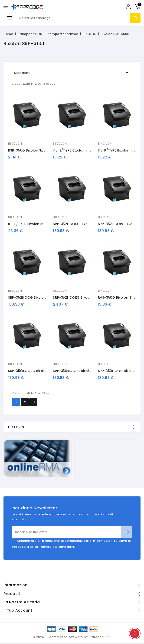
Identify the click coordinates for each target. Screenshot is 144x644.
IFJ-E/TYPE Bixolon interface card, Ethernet (46, 224)
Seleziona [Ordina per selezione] (72, 73)
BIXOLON (15, 144)
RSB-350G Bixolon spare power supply (41, 150)
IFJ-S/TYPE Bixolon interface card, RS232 (88, 150)
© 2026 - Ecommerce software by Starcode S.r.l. (72, 637)
